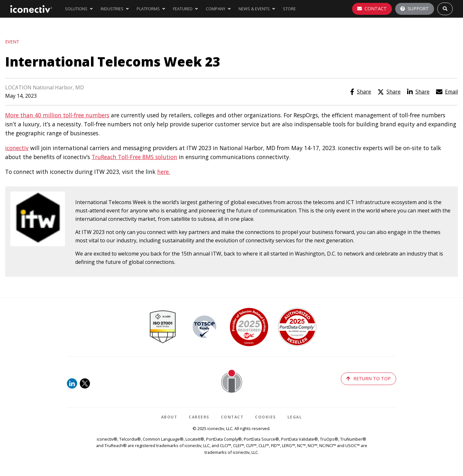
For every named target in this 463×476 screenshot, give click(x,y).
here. (164, 172)
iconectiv (17, 148)
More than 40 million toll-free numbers (57, 115)
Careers (199, 417)
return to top (368, 378)
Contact (372, 9)
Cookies (265, 417)
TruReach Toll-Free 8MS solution (134, 157)
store (289, 9)
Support (415, 9)
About (169, 417)
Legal (295, 417)
